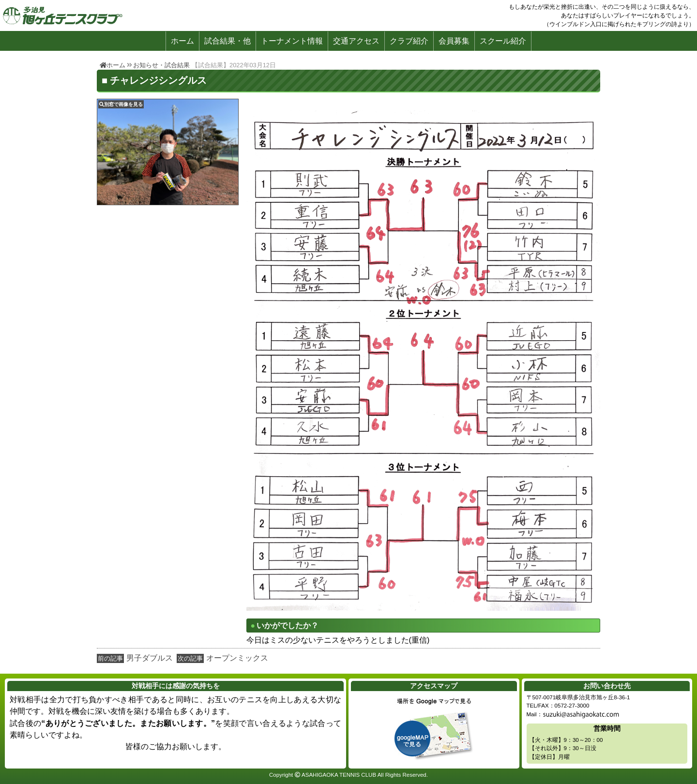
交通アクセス (356, 41)
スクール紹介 (503, 41)
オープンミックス (237, 658)
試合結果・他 (227, 41)
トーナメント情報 (292, 41)
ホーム (182, 41)
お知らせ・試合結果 (161, 65)
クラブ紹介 (409, 41)
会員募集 (454, 41)
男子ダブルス (150, 658)
